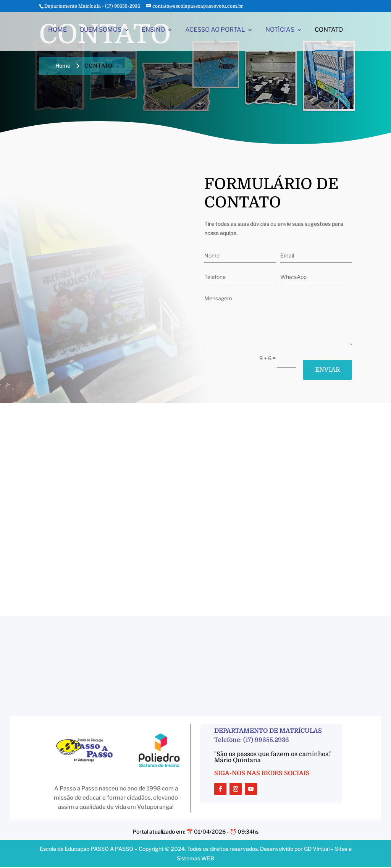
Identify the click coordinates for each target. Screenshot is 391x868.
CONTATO (329, 32)
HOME (57, 32)
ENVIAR (326, 370)
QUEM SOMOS (100, 32)
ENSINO (153, 32)
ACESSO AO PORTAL (215, 32)
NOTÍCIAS (280, 32)
